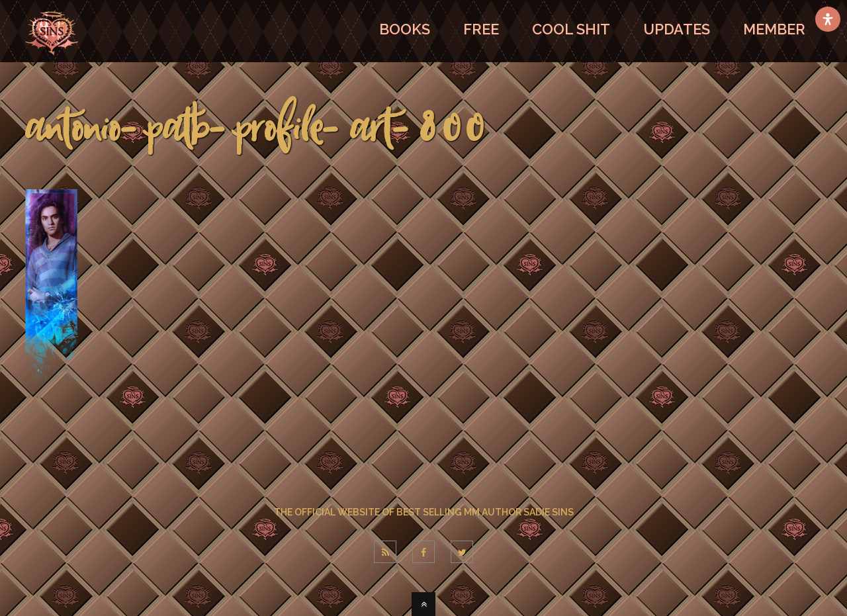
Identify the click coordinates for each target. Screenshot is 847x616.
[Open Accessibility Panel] (828, 19)
